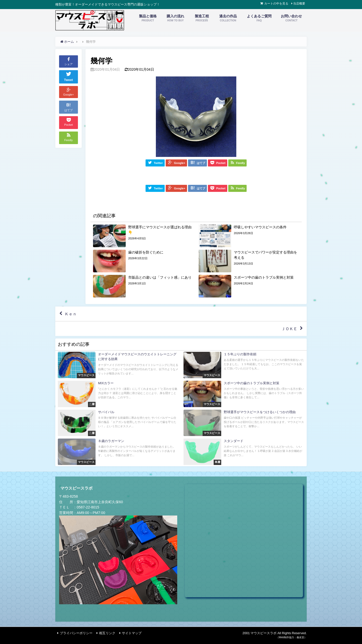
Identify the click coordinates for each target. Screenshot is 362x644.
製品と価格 (148, 18)
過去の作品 (228, 18)
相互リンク (107, 633)
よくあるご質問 (259, 18)
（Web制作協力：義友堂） (291, 637)
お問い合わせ (291, 18)
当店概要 (299, 4)
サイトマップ (132, 633)
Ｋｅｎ (71, 314)
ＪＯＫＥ (289, 329)
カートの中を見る (276, 4)
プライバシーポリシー (76, 633)
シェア (69, 61)
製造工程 (202, 18)
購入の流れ (175, 18)
